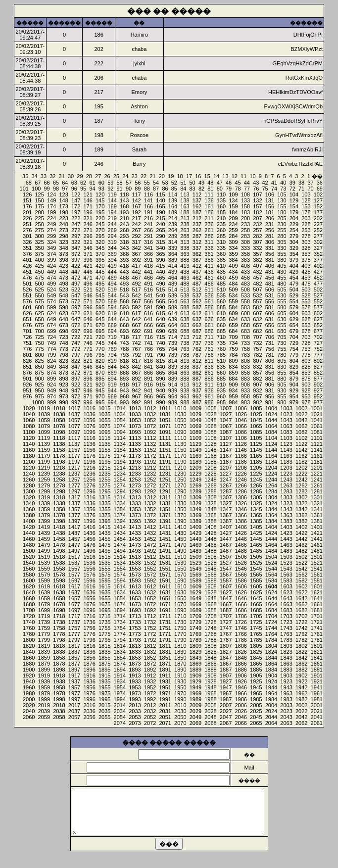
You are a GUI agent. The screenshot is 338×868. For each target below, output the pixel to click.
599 (51, 307)
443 (124, 272)
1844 (271, 658)
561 (209, 301)
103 (306, 194)
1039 (44, 414)
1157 (74, 450)
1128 (210, 444)
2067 (226, 723)
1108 (210, 438)
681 (270, 331)
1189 (195, 462)
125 (40, 194)
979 (294, 402)
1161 (317, 456)
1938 (59, 681)
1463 (286, 545)
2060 (29, 717)
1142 (301, 450)
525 (40, 289)
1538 (59, 563)
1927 (226, 681)
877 (318, 379)
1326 (241, 503)
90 (129, 189)
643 (124, 319)
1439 (44, 533)
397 (76, 260)
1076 (89, 426)
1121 (317, 444)
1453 (135, 539)
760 (221, 349)
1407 (226, 527)
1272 (150, 485)
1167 (226, 456)
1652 (150, 598)
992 (136, 402)
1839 (44, 652)
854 (294, 373)
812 (197, 361)
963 (185, 396)
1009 (195, 408)
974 (51, 396)
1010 (180, 408)
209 (233, 218)
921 (88, 385)
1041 (317, 420)
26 (107, 176)
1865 (256, 664)
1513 (135, 557)
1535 (104, 563)
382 (257, 260)
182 (257, 212)
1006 (241, 408)
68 (29, 183)
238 (185, 224)
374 (51, 254)
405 (282, 266)
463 (185, 278)
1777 (74, 634)
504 (294, 289)
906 (270, 385)
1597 (74, 580)
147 (76, 200)
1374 (120, 515)
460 (221, 278)
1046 (241, 420)
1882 (301, 670)
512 (197, 289)
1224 (271, 474)
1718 (59, 616)
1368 (210, 515)
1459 (44, 539)
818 (124, 361)
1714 (120, 616)
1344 (271, 509)
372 (76, 254)
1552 (150, 569)
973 (63, 396)
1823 (286, 652)
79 (229, 189)
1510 (180, 557)
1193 (135, 462)
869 (112, 373)
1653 (135, 598)
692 (136, 331)
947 (76, 390)
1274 (120, 485)
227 (318, 224)
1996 (89, 699)
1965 (256, 693)
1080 (29, 426)
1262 (301, 485)
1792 (150, 640)
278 (306, 236)
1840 (29, 652)
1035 (104, 414)
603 (306, 313)
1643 (286, 598)
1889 (195, 670)
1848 (210, 658)
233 (245, 224)
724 (51, 337)
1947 (226, 687)
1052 (150, 420)
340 (160, 248)
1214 (120, 468)
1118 (59, 438)
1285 (256, 491)
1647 (226, 598)
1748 (210, 628)
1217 (74, 468)
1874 (120, 664)
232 (257, 224)
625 (40, 313)
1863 (286, 664)
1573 (135, 575)
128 (306, 200)
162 (197, 206)
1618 (59, 586)
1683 (286, 610)
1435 (104, 533)
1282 (301, 491)
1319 (44, 497)
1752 (150, 628)
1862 (301, 664)
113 (185, 194)
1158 (59, 450)
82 (201, 189)
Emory (139, 92)
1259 (44, 480)
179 (294, 212)
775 (40, 349)
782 (257, 355)
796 (88, 355)
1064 (271, 426)
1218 (59, 468)
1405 (256, 527)
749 (51, 343)
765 (160, 349)
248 (63, 224)
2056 (89, 717)
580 (282, 307)
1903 (286, 675)
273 (63, 230)
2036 (89, 711)
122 (76, 194)
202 (318, 218)
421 (88, 266)
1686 (241, 610)
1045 (256, 420)
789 (173, 355)
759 (233, 349)
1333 (135, 503)
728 (306, 343)
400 (40, 260)
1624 (271, 592)
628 (306, 319)
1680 (29, 604)
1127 (226, 444)
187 (197, 212)
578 (306, 307)
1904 (271, 675)
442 (136, 272)
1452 (150, 539)
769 (112, 349)
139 (173, 200)
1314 (120, 497)
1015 (104, 408)
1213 (135, 468)
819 (112, 361)
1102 (301, 438)
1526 (241, 563)
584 (233, 307)
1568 (210, 575)
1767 (226, 634)
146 (88, 200)
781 (270, 355)
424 (51, 266)
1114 (120, 438)
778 (306, 355)
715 (160, 337)
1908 (210, 675)
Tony (139, 121)
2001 (317, 705)
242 (136, 224)
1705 (256, 616)
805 (282, 361)
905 (282, 385)
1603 (286, 586)
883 (245, 379)
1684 (271, 610)
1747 (226, 628)
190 (160, 212)
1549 (195, 569)
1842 (301, 658)
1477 (74, 545)
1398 (59, 521)
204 (294, 218)
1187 (226, 462)
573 (63, 301)
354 (294, 254)
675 (40, 325)
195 (100, 212)
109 (233, 194)
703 (306, 337)
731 (270, 343)
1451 (165, 539)
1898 (59, 670)
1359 (44, 509)
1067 (226, 426)
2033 (135, 711)
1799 (44, 640)
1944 (271, 687)
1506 (241, 557)
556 (270, 301)
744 (112, 343)
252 (318, 230)
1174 (120, 456)
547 (76, 295)
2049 (195, 717)
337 (197, 248)
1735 (104, 622)
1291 (165, 491)
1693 (135, 610)
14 (216, 176)
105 (282, 194)
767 (136, 349)
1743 (286, 628)
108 (245, 194)
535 (221, 295)
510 (221, 289)
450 (40, 272)
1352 (150, 509)
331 (270, 248)
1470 (180, 545)
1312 (150, 497)
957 (257, 396)
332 (257, 248)
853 (306, 373)
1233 (135, 474)
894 (112, 379)
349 (51, 248)
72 (292, 189)
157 (257, 206)
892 (136, 379)
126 (27, 194)
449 (51, 272)
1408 (210, 527)
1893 (135, 670)
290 (160, 236)
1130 (180, 444)
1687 (226, 610)
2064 (271, 723)
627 (318, 319)
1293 (135, 491)
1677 (74, 604)
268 (124, 230)
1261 (317, 485)
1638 (59, 592)
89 (138, 189)
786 (209, 355)
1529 (195, 563)
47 (220, 183)
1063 (286, 426)
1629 (195, 592)
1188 (210, 462)
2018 (59, 705)
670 (100, 325)
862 (197, 373)
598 (63, 307)
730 (282, 343)
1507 (226, 557)
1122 (301, 444)
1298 (59, 491)
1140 (29, 444)
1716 (89, 616)
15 (207, 176)
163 (185, 206)
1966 (241, 693)
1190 (180, 462)
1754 (120, 628)
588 (185, 307)
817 (136, 361)
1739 (44, 622)
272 (76, 230)
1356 (89, 509)
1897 (74, 670)
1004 (271, 408)
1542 (301, 569)
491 (148, 284)
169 (112, 206)
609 (233, 313)
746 (88, 343)
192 (136, 212)
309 (233, 242)
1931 (165, 681)
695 (100, 331)
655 (282, 325)
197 (76, 212)
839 (173, 367)
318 (124, 242)
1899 (44, 670)
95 (83, 189)
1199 (44, 462)
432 (257, 272)
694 (112, 331)
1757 (74, 628)
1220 (29, 468)
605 (282, 313)
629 (294, 319)
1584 (271, 580)
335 (221, 248)
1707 (226, 616)
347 (76, 248)
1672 (150, 604)
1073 (135, 426)
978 (306, 402)
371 (88, 254)
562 (197, 301)
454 (294, 278)
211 (209, 218)
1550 (180, 569)
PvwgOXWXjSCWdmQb (293, 106)
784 (233, 355)
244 (112, 224)
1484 (271, 551)
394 (112, 260)
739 (173, 343)
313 (185, 242)
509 (233, 289)
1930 (180, 681)
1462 (301, 545)
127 (318, 200)
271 (88, 230)
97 (65, 189)
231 (270, 224)
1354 (120, 509)
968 (124, 396)
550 (40, 295)
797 (76, 355)
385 (221, 260)
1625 (256, 592)
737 (197, 343)
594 (112, 307)
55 (147, 183)
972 (76, 396)
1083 (286, 432)
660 (221, 325)
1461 (317, 545)
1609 (195, 586)
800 (40, 355)
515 (160, 289)
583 (245, 307)
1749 (195, 628)
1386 (241, 521)
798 (63, 355)
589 (173, 307)
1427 (226, 533)
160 (221, 206)
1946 (241, 687)
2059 (44, 717)
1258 (59, 480)
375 (40, 254)
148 (63, 200)
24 (125, 176)
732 (257, 343)
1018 (59, 408)
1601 (317, 586)
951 (27, 390)
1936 (89, 681)
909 (233, 385)
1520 (29, 557)
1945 (256, 687)
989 (173, 402)
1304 (271, 497)
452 (318, 278)
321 (88, 242)
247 (76, 224)
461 (209, 278)
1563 (286, 575)
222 (76, 218)
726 (27, 337)
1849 (195, 658)
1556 (89, 569)
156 (270, 206)
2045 (256, 717)
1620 (29, 586)
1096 (89, 432)
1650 (180, 598)
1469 (195, 545)
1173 (135, 456)
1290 (180, 491)
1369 (195, 515)
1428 (210, 533)
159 (233, 206)
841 (148, 367)
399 (51, 260)
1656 (89, 598)
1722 (301, 622)
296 (88, 236)
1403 (286, 527)
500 (40, 284)
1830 (180, 652)
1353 (135, 509)
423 (63, 266)
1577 (74, 575)
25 (116, 176)
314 (173, 242)
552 (318, 301)
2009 (195, 705)
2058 (59, 717)
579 (294, 307)
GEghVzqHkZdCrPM (298, 63)
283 (245, 236)
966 (148, 396)
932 (257, 390)
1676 (89, 604)
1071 (165, 426)
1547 (226, 569)
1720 (29, 616)
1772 (150, 634)
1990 (180, 699)
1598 (59, 580)
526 (27, 289)
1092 (150, 432)
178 (306, 212)
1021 (317, 414)
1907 (226, 675)
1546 (241, 569)
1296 (89, 491)
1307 (226, 497)
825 (40, 361)
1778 (59, 634)
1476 (89, 545)
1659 (44, 598)
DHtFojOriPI (308, 35)
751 (27, 343)
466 (148, 278)
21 (152, 176)
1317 (74, 497)
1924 (271, 681)
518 (124, 289)
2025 (256, 711)
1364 (271, 515)
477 (318, 284)
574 (51, 301)
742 (136, 343)
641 (148, 319)
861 (209, 373)
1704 (271, 616)
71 (301, 189)
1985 (256, 699)
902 (318, 385)
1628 (210, 592)
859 (233, 373)
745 (100, 343)
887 (197, 379)
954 (294, 396)
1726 (241, 622)
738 (185, 343)
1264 (271, 485)
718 (124, 337)
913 (185, 385)
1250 (180, 480)
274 (51, 230)
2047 (226, 717)
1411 (165, 527)
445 (100, 272)
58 (120, 183)
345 (100, 248)
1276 (89, 485)
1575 (104, 575)
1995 (104, 699)
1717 (74, 616)
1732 (150, 622)
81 (210, 189)
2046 (241, 717)
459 (233, 278)
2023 (286, 711)
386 (209, 260)
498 (63, 284)
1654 (120, 598)
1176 (89, 456)
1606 (241, 586)
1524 (271, 563)
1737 (74, 622)
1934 (120, 681)
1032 (150, 414)
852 (318, 373)
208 (245, 218)
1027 (226, 414)
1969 (195, 693)
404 (294, 266)
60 (101, 183)
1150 (180, 450)
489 (173, 284)
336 (209, 248)
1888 (210, 670)
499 (51, 284)
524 (51, 289)
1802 (301, 646)
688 (185, 331)
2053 (135, 717)
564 (173, 301)
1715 (104, 616)
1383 (286, 521)
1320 (29, 497)
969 (112, 396)
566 (148, 301)
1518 (59, 557)
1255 (104, 480)
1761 (317, 634)
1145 (256, 450)
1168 (210, 456)
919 (112, 385)
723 (63, 337)
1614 (120, 586)
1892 (150, 670)
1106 (241, 438)
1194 (120, 462)
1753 (135, 628)
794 (112, 355)
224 (51, 218)
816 (148, 361)
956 (270, 396)
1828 (210, 652)
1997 (74, 699)
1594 (120, 580)
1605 (256, 586)
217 (136, 218)
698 (63, 331)
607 (257, 313)
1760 (29, 628)
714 (173, 337)
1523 (286, 563)
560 (221, 301)
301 (27, 236)
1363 (286, 515)
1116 (89, 438)
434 (233, 272)
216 (148, 218)
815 (160, 361)
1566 (241, 575)
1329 (195, 503)
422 (76, 266)
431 (270, 272)
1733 (135, 622)
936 (209, 390)
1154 (120, 450)
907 (257, 385)
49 (201, 183)
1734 (120, 622)
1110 (180, 438)
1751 (165, 628)
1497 (74, 551)
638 (185, 319)
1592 (150, 580)
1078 (59, 426)
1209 (195, 468)
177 (318, 212)
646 (88, 319)
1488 (210, 551)
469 (112, 278)
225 (40, 218)
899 (51, 379)
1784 (271, 640)
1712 (150, 616)
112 (197, 194)
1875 (104, 664)
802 (318, 361)
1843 (286, 658)
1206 (241, 468)
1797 (74, 640)
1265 (256, 485)
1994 (120, 699)
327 (318, 248)
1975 (104, 693)
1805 (256, 646)
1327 (226, 503)
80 (220, 189)
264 (173, 230)
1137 (74, 444)
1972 (150, 693)
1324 (271, 503)
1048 (210, 420)
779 (294, 355)
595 (100, 307)
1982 (301, 699)
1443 (286, 539)
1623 (286, 592)
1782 (301, 640)
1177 (74, 456)
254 (294, 230)
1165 (256, 456)
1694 (120, 610)
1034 (120, 414)
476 (27, 278)
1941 (317, 687)
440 (160, 272)
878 (306, 379)
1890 (180, 670)
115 (160, 194)
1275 (104, 485)
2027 (226, 711)
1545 (256, 569)
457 (257, 278)
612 (197, 313)
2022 (301, 711)
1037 (74, 414)
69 (320, 189)
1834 (120, 652)
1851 (165, 658)
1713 (135, 616)
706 (270, 337)
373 (63, 254)
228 (306, 224)
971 (88, 396)
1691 (165, 610)
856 (270, 373)
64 (65, 183)
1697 (74, 610)
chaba (139, 49)
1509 (195, 557)
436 (209, 272)
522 (76, 289)
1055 (104, 420)
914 (173, 385)
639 (173, 319)
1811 (165, 646)
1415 (104, 527)
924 (51, 385)
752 (318, 349)
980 (282, 402)
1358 (59, 509)
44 (247, 183)
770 (100, 349)
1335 (104, 503)
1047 (226, 420)
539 (173, 295)
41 (274, 183)
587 (197, 307)
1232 (150, 474)
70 (310, 189)
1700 (29, 610)
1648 (210, 598)
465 (160, 278)
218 (124, 218)
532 (257, 295)
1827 (226, 652)
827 (318, 367)
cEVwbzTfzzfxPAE (300, 164)
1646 (241, 598)
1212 (150, 468)
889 (173, 379)
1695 (104, 610)
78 (238, 189)
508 (245, 289)
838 (185, 367)
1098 (59, 432)
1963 (286, 693)
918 (124, 385)
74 (274, 189)
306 (270, 242)
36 (320, 183)
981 (270, 402)
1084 (271, 432)
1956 (89, 687)
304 (294, 242)
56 (138, 183)
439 (173, 272)
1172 (150, 456)
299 (51, 236)
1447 (226, 539)
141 (148, 200)
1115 (104, 438)
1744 (271, 628)
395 (100, 260)
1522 (301, 563)
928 (306, 390)
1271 (165, 485)
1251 (165, 480)
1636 (89, 592)
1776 (89, 634)
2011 (165, 705)
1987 (226, 699)
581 (270, 307)
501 (27, 284)
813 (185, 361)
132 (257, 200)
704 (294, 337)
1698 (59, 610)
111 (209, 194)
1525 (256, 563)
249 (51, 224)
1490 (180, 551)
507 (257, 289)
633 (245, 319)
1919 (44, 675)
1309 (195, 497)
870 (100, 373)
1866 (241, 664)
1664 (271, 604)
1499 (44, 551)
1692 (150, 610)
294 (112, 236)
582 (257, 307)
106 (270, 194)
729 (294, 343)
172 (76, 206)
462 (197, 278)
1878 (59, 664)
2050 (180, 717)
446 (88, 272)
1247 (226, 480)
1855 (104, 658)
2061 (317, 723)
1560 (29, 569)
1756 (89, 628)
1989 (195, 699)
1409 (195, 527)
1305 (256, 497)
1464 (271, 545)
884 (233, 379)
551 (27, 295)
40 (283, 183)
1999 (44, 699)
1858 (59, 658)
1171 (165, 456)
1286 (241, 491)
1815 (104, 646)
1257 (74, 480)
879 (294, 379)
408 (245, 266)
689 (173, 331)
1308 (210, 497)
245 (100, 224)
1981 (317, 699)
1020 (29, 408)
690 (160, 331)
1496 (89, 551)
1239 (44, 474)
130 (282, 200)
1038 (59, 414)
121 (88, 194)
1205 (256, 468)
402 (318, 266)
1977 (74, 693)
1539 (44, 563)
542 (136, 295)
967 (136, 396)
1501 (317, 557)
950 (40, 390)
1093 (135, 432)
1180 (29, 456)
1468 (210, 545)
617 (136, 313)
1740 (29, 622)
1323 (286, 503)
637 (197, 319)
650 (40, 319)
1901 (317, 675)
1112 (150, 438)
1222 (301, 474)
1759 (44, 628)
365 (160, 254)
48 (210, 183)
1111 (165, 438)
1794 (120, 640)
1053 (135, 420)
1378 (59, 515)
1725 (256, 622)
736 (209, 343)
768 (124, 349)
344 (112, 248)
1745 (256, 628)
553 (306, 301)
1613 (135, 586)
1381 (317, 521)
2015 (104, 705)
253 (306, 230)
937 (197, 390)
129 (294, 200)
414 (173, 266)
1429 (195, 533)
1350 (180, 509)
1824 (271, 652)
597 (76, 307)
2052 (150, 717)
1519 (44, 557)
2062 (301, 723)
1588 (210, 580)
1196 (89, 462)
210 (221, 218)
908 (245, 385)
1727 (226, 622)
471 (88, 278)
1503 (286, 557)
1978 (59, 693)
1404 (271, 527)
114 (173, 194)
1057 (74, 420)
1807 (226, 646)
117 (136, 194)
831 (270, 367)
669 (112, 325)
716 (148, 337)
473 (63, 278)
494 (112, 284)
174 (51, 206)
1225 (256, 474)
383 (245, 260)
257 (257, 230)
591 (148, 307)
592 (136, 307)
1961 (317, 693)
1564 (271, 575)
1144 (271, 450)
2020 (29, 705)
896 (88, 379)
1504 (271, 557)
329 (294, 248)
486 (209, 284)
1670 (180, 604)
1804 (271, 646)
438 (185, 272)
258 (245, 230)
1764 (271, 634)
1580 (29, 575)
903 (306, 385)
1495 (104, 551)
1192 (150, 462)
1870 (180, 664)
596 (88, 307)
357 (257, 254)
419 (112, 266)
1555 (104, 569)
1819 (44, 646)
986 (209, 402)
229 (294, 224)
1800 (29, 640)
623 (63, 313)
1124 (271, 444)
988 (185, 402)
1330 (180, 503)
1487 (226, 551)
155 (282, 206)
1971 (165, 693)
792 (136, 355)
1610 (180, 586)
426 (27, 266)
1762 (301, 634)
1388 (210, 521)
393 (124, 260)
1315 (104, 497)
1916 (89, 675)
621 (88, 313)
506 (270, 289)
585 (221, 307)
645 (100, 319)
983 (245, 402)
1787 (226, 640)
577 (318, 307)
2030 (180, 711)
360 (221, 254)
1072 (150, 426)
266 (148, 230)
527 (318, 295)
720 (100, 337)
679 (294, 331)
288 (185, 236)
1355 (104, 509)
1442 (301, 539)
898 (63, 379)
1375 (104, 515)
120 (100, 194)
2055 (104, 717)
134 (233, 200)
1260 (29, 480)
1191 (165, 462)
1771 (165, 634)
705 (282, 337)
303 (306, 242)
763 (185, 349)
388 (185, 260)
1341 (317, 509)
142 (136, 200)
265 (160, 230)
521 (88, 289)
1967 (226, 693)
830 (282, 367)
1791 (165, 640)
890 (160, 379)
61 (92, 183)
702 (318, 337)
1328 (210, 503)
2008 (210, 705)
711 (209, 337)
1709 (195, 616)
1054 (120, 420)
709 (233, 337)
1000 (38, 402)
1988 (210, 699)
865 (160, 373)
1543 (286, 569)
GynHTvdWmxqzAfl (299, 135)
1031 (165, 414)
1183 (286, 462)
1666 (241, 604)
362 (197, 254)
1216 (89, 468)
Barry (139, 164)
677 (318, 331)
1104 (271, 438)
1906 (241, 675)
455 (282, 278)
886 (209, 379)
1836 (89, 652)
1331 (165, 503)
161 (209, 206)
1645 (256, 598)
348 (63, 248)
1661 (317, 604)
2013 (135, 705)
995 (100, 402)
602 (318, 313)
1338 (59, 503)
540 (160, 295)
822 (76, 361)
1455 (104, 539)
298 (63, 236)
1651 (165, 598)
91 (120, 189)
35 (25, 176)
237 (197, 224)
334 (233, 248)
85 (174, 189)
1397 (74, 521)
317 (136, 242)
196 (88, 212)
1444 (271, 539)
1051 (165, 420)
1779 (44, 634)
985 (221, 402)
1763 (286, 634)
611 (209, 313)
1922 (301, 681)
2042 (301, 717)
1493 (135, 551)
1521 (317, 563)
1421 (317, 533)
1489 (195, 551)
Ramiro (139, 35)
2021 (317, 711)
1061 (317, 426)
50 (193, 183)
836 (209, 367)
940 (160, 390)
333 (245, 248)
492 (136, 284)
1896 (89, 670)
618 (124, 313)
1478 (59, 545)
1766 (241, 634)
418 (124, 266)
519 (112, 289)
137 (197, 200)
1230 (180, 474)
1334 (120, 503)
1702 (301, 616)
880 (282, 379)
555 (282, 301)
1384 (271, 521)
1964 (271, 693)
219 (112, 218)
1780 (29, 634)
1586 (241, 580)
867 (136, 373)
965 (160, 396)
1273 (135, 485)
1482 (301, 551)
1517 (74, 557)
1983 (286, 699)
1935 (104, 681)
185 (221, 212)
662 (197, 325)
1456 (89, 539)
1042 (301, 420)
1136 (89, 444)
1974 (120, 693)
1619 (44, 586)
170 (100, 206)
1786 (241, 640)
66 (47, 183)
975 (40, 396)
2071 (165, 723)
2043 (286, 717)
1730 (180, 622)
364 (173, 254)
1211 (165, 468)
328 (306, 248)
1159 (44, 450)
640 (160, 319)
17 (189, 176)
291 (148, 236)
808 (245, 361)
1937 (74, 681)
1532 (150, 563)
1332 (150, 503)
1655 (104, 598)
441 (148, 272)
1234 (120, 474)
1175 (104, 456)
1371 (165, 515)
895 (100, 379)
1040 (29, 414)
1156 (89, 450)
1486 (241, 551)
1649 (195, 598)
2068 (210, 723)
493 (124, 284)
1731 (165, 622)
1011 (165, 408)
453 (306, 278)
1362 (301, 515)
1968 (210, 693)
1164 (271, 456)
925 (40, 385)
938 (185, 390)
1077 (74, 426)
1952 (150, 687)
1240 (29, 474)
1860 (29, 658)
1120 (29, 438)
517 (136, 289)
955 (282, 396)
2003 (286, 705)
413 (185, 266)
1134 (120, 444)
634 (233, 319)
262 (197, 230)
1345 (256, 509)
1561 (317, 575)
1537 (74, 563)
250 (40, 224)
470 (100, 278)
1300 (29, 491)
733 (245, 343)
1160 (29, 450)
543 (124, 295)
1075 (104, 426)
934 (233, 390)
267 (136, 230)
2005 (256, 705)
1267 (226, 485)
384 (233, 260)
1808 (210, 646)
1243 (286, 480)
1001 (317, 408)
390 (160, 260)
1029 (195, 414)
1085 (256, 432)
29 (80, 176)
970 (100, 396)
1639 (44, 592)
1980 (29, 693)
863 (185, 373)
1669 (195, 604)
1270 (180, 485)
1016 (89, 408)
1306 (241, 497)
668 (124, 325)
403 (306, 266)
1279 (44, 485)
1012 (150, 408)
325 (40, 242)
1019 (44, 408)
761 (209, 349)
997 (76, 402)
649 (51, 319)
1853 (135, 658)
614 (173, 313)
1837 (74, 652)
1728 (210, 622)
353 (306, 254)
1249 (195, 480)
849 (51, 367)
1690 (180, 610)
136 (209, 200)
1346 (241, 509)
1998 (59, 699)
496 (88, 284)
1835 (104, 652)
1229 (195, 474)
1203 (286, 468)
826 (27, 361)
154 (294, 206)
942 (136, 390)
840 (160, 367)
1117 (74, 438)
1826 (241, 652)
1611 (165, 586)
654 (294, 325)
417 (136, 266)
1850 (180, 658)
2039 (44, 711)
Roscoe (139, 135)
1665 (256, 604)
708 (245, 337)
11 (243, 176)
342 (136, 248)
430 (282, 272)
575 (40, 301)
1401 (317, 527)
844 (112, 367)
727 (318, 343)
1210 (180, 468)
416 (148, 266)
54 (156, 183)
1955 (104, 687)
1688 (210, 610)
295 (100, 236)
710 (221, 337)
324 (51, 242)
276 (27, 230)
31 (62, 176)
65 (56, 183)
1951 (165, 687)
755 (282, 349)
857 (257, 373)
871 (88, 373)
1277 (74, 485)
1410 (180, 527)
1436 (89, 533)
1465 (256, 545)
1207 (226, 468)
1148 (210, 450)
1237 (74, 474)
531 (270, 295)
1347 (226, 509)
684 (233, 331)
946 (88, 390)
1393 (135, 521)
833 (245, 367)
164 (173, 206)
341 (148, 248)
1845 (256, 658)
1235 (104, 474)
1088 (210, 432)
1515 (104, 557)
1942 (301, 687)
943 (124, 390)
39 (292, 183)
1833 (135, 652)
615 (160, 313)
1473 (135, 545)
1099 (44, 432)
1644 (271, 598)
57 (129, 183)
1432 (150, 533)
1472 (150, 545)
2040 (29, 711)
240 (160, 224)
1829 (195, 652)
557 (257, 301)
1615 (104, 586)
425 (40, 266)
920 (100, 385)
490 (160, 284)
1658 (59, 598)
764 (173, 349)
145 (100, 200)
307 (257, 242)
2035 (104, 711)
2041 (317, 717)
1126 (241, 444)
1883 (286, 670)
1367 (226, 515)
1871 (165, 664)
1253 (135, 480)
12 (235, 176)
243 (124, 224)
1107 (226, 438)
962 (197, 396)
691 (148, 331)
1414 (120, 527)
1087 (226, 432)
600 (40, 307)
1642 (301, 598)
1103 (286, 438)
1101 (317, 438)
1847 (226, 658)
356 (270, 254)
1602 (301, 586)
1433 (135, 533)
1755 (104, 628)
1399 (44, 521)
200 (40, 212)
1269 (195, 485)
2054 (120, 717)
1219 (44, 468)
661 (209, 325)
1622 (301, 592)
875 (40, 373)
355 (282, 254)
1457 (74, 539)
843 (124, 367)
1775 (104, 634)
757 (257, 349)
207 (257, 218)
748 (63, 343)
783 (245, 355)
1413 (135, 527)
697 (76, 331)
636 (209, 319)
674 (51, 325)
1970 (180, 693)
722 (76, 337)
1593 (135, 580)
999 (51, 402)
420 (100, 266)
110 (221, 194)
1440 (29, 533)
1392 (150, 521)
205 (282, 218)
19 (171, 176)
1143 (286, 450)
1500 (29, 551)
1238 (59, 474)
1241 (317, 480)
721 (88, 337)
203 (306, 218)
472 (76, 278)
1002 (301, 408)
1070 (180, 426)
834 (233, 367)
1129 (195, 444)
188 (185, 212)
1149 (195, 450)
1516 (89, 557)
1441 (317, 539)
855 (282, 373)
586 (209, 307)
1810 (180, 646)
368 (124, 254)
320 (100, 242)
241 (148, 224)
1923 (286, 681)
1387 (226, 521)
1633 (135, 592)
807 (257, 361)
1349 (195, 509)
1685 (256, 610)
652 (318, 325)
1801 (317, 646)
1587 (226, 580)
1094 (120, 432)
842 (136, 367)
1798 (59, 640)
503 (306, 289)
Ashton (139, 106)
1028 (210, 414)
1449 (195, 539)
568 (124, 301)
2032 (150, 711)
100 (36, 189)
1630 (180, 592)
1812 (150, 646)
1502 (301, 557)
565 (160, 301)
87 (156, 189)
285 (221, 236)
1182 (301, 462)
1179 (44, 456)
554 (294, 301)
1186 (241, 462)
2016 (89, 705)
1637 (74, 592)
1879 (44, 664)
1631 (165, 592)
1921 (317, 681)
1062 (301, 426)
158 (245, 206)
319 (112, 242)
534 (233, 295)
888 (185, 379)
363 (185, 254)
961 (209, 396)
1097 (74, 432)
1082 (301, 432)
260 (221, 230)
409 (233, 266)
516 (148, 289)
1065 (256, 426)
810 (221, 361)
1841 (317, 658)
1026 (241, 414)
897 (76, 379)
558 (245, 301)
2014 (120, 705)
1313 (135, 497)
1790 (180, 640)
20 (162, 176)
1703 (286, 616)
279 (294, 236)
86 (165, 189)
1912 (150, 675)
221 (88, 218)
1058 (59, 420)
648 (63, 319)
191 (148, 212)
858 (245, 373)
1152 (150, 450)
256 (270, 230)
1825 (256, 652)
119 (112, 194)
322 (76, 242)
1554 (120, 569)
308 (245, 242)
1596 (89, 580)
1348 (210, 509)
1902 (301, 675)
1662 (301, 604)
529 (294, 295)
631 (270, 319)
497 (76, 284)
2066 (241, 723)
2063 (286, 723)
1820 (29, 646)
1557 (74, 569)
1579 (44, 575)
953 (306, 396)
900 (40, 379)
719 (112, 337)
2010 (180, 705)
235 (221, 224)
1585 (256, 580)
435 (221, 272)
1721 (317, 622)
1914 (120, 675)
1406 (241, 527)
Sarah (139, 149)
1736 (89, 622)
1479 (44, 545)
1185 (256, 462)
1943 (286, 687)
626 (27, 313)
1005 (256, 408)
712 (197, 337)
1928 (210, 681)
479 (294, 284)
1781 (317, 640)
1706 (241, 616)
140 (160, 200)
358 (245, 254)
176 (27, 206)
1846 (241, 658)
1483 (286, 551)
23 (135, 176)
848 (63, 367)
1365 (256, 515)
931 (270, 390)
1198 (59, 462)
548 (63, 295)
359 (233, 254)
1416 (89, 527)
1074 (120, 426)
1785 (256, 640)
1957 (74, 687)
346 (88, 248)
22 (144, 176)
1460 (29, 539)
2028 (210, 711)
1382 (301, 521)
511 (209, 289)
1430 (180, 533)
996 (88, 402)
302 (318, 242)
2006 (241, 705)
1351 (165, 509)
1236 (89, 474)
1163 (286, 456)
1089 (195, 432)
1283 (286, 491)
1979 (44, 693)
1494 (120, 551)
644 (112, 319)
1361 (317, 515)
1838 (59, 652)
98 (56, 189)
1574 (120, 575)
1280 (29, 485)
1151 (165, 450)
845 (100, 367)
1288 (210, 491)
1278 (59, 485)
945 (100, 390)
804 (294, 361)
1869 (195, 664)
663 (185, 325)
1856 (89, 658)
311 (209, 242)
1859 (44, 658)
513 (185, 289)
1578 (59, 575)
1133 (135, 444)
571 (88, 301)
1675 (104, 604)
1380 (29, 515)
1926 (241, 681)
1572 (150, 575)
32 (52, 176)
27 (98, 176)
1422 (301, 533)
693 (124, 331)
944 (112, 390)
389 (173, 260)
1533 (135, 563)
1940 (29, 681)
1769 (195, 634)
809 (233, 361)
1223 (286, 474)
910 (221, 385)
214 (173, 218)
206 (270, 218)
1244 (271, 480)
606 (270, 313)
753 (306, 349)
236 (209, 224)
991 (148, 402)
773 (63, 349)
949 (51, 390)
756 (270, 349)
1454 (120, 539)
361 (209, 254)
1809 (195, 646)
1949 (195, 687)
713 (185, 337)
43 (256, 183)
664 (173, 325)
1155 (104, 450)
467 (136, 278)
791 (148, 355)
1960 (29, 687)
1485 (256, 551)
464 (173, 278)
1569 (195, 575)
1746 (241, 628)
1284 (271, 491)
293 (124, 236)
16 (198, 176)
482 (257, 284)
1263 (286, 485)
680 (282, 331)
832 (257, 367)
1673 (135, 604)
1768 (210, 634)
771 (88, 349)
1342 (301, 509)
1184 (271, 462)
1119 (44, 438)
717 (136, 337)
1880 (29, 664)
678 (306, 331)
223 (63, 218)
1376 (89, 515)
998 (63, 402)
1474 (120, 545)
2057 (74, 717)
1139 (44, 444)
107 (257, 194)
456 (270, 278)
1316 (89, 497)
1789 (195, 640)
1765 (256, 634)
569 (112, 301)
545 (100, 295)
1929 (195, 681)
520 (100, 289)
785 (221, 355)
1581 (317, 580)
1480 (29, 545)
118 (124, 194)
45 (238, 183)
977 (318, 402)
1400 (29, 521)
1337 (74, 503)
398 (63, 260)
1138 (59, 444)
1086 (241, 432)
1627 (226, 592)
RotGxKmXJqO (304, 78)
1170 (180, 456)
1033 (135, 414)
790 (160, 355)
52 (174, 183)
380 (282, 260)
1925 (256, 681)
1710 (180, 616)
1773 (135, 634)
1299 (44, 491)
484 (233, 284)
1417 (74, 527)
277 (318, 236)
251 (27, 224)
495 (100, 284)
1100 (29, 432)
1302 (301, 497)
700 (40, 331)
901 (27, 379)
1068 (210, 426)
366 (148, 254)
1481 (317, 551)
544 (112, 295)
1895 (104, 670)
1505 (256, 557)
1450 (180, 539)
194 (112, 212)
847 (76, 367)
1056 (89, 420)
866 (148, 373)
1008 (210, 408)
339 (173, 248)
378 (306, 260)
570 (100, 301)
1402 (301, 527)
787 (197, 355)
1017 (74, 408)
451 (27, 272)
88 (147, 189)
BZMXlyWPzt (307, 49)
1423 (286, 533)
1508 (210, 557)
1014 (120, 408)
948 (63, 390)
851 (27, 367)
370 (100, 254)
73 (283, 189)
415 (160, 266)
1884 (271, 670)
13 (225, 176)
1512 (150, 557)
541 (148, 295)
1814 (120, 646)
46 (229, 183)
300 (40, 236)
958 (245, 396)
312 (197, 242)
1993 (135, 699)
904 (294, 385)
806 (270, 361)
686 (209, 331)
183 (245, 212)
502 (318, 289)
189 (173, 212)
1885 (256, 670)
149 (51, 200)
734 (233, 343)
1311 (165, 497)
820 (100, 361)
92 (110, 189)
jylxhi (139, 63)
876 (27, 373)
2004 (271, 705)
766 (148, 349)
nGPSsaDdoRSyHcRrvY (293, 121)
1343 (286, 509)
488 (185, 284)
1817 (74, 646)
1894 (120, 670)
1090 (180, 432)
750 (40, 343)
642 (136, 319)
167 (136, 206)
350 (40, 248)
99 (47, 189)
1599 (44, 580)
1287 (226, 491)
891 (148, 379)
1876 (89, 664)
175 (40, 206)
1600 (29, 580)
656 (270, 325)
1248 (210, 480)
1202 (301, 468)
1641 (317, 598)
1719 (44, 616)
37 (310, 183)
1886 (241, 670)
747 (76, 343)
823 (63, 361)
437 (197, 272)
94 (92, 189)
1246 (241, 480)
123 (63, 194)
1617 (74, 586)
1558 (59, 569)
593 (124, 307)
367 (136, 254)
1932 (150, 681)
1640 (29, 592)
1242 (301, 480)
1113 (135, 438)
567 (136, 301)
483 (245, 284)
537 (197, 295)
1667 (226, 604)
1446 (241, 539)
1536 (89, 563)
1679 (44, 604)
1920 (29, 675)
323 (63, 242)
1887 (226, 670)
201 (27, 212)
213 (185, 218)
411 (209, 266)
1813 (135, 646)
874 (51, 373)
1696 (89, 610)
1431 (165, 533)
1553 (135, 569)
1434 (120, 533)
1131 (165, 444)
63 (74, 183)
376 (27, 254)
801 (27, 355)
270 (100, 230)
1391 (165, 521)
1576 (89, 575)
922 (76, 385)
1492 (150, 551)
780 (282, 355)
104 (294, 194)
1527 (226, 563)
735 (221, 343)
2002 (301, 705)
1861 (317, 664)
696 (88, 331)
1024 (271, 414)
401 (27, 260)
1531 (165, 563)
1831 (165, 652)
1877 (74, 664)
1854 (120, 658)
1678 (59, 604)
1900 (29, 670)
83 (193, 189)
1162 (301, 456)
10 (252, 176)
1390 (180, 521)
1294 (120, 491)
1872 (150, 664)
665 (160, 325)
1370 (180, 515)
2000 (29, 699)
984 (233, 402)
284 (233, 236)
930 (282, 390)
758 (245, 349)
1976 (89, 693)
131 (270, 200)
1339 (44, 503)
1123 (286, 444)
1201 (317, 468)
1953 (135, 687)
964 (173, 396)
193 (124, 212)
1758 (59, 628)
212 (197, 218)
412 (197, 266)
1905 (256, 675)
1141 (317, 450)
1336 (89, 503)
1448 (210, 539)
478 (306, 284)
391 (148, 260)
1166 (241, 456)
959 (233, 396)
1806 (241, 646)
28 (89, 176)
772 (76, 349)
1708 (210, 616)
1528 (210, 563)
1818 (59, 646)
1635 (104, 592)
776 (27, 349)
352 (318, 254)
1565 (256, 575)
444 (112, 272)
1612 (150, 586)
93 (101, 189)
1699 (44, 610)
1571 (165, 575)
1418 (59, 527)
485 (221, 284)
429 (294, 272)
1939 (44, 681)
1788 (210, 640)
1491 (165, 551)
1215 (104, 468)
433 (245, 272)
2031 (165, 711)
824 (51, 361)
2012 (150, 705)
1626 (241, 592)
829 (294, 367)
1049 (195, 420)
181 (270, 212)
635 (221, 319)
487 (197, 284)
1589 (195, 580)
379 (294, 260)
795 (100, 355)
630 (282, 319)
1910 (180, 675)
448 (63, 272)
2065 (256, 723)
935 (221, 390)
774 (51, 349)
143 (124, 200)
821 (88, 361)
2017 (74, 705)
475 (40, 278)
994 (112, 402)
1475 (104, 545)
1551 (165, 569)
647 (76, 319)
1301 (317, 497)
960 (221, 396)
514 (173, 289)
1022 (301, 414)
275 (40, 230)
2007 (226, 705)
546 (88, 295)
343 (124, 248)
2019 (44, 705)
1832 (150, 652)
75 (265, 189)
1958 (59, 687)
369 (112, 254)
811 (209, 361)
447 (76, 272)
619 (112, 313)
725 (40, 337)
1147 (226, 450)
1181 (317, 462)
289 (173, 236)
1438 (59, 533)
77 (247, 189)
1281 (317, 491)
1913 (135, 675)
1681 (317, 610)
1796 (89, 640)
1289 (195, 491)
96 (74, 189)
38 (301, 183)
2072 (150, 723)
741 (148, 343)
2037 (74, 711)
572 (76, 301)
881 (270, 379)
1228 (210, 474)
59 (110, 183)
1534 (120, 563)
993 (124, 402)
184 (233, 212)
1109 (195, 438)
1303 (286, 497)
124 (51, 194)
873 (63, 373)
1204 (271, 468)
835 (221, 367)
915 (160, 385)
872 (76, 373)
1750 (180, 628)
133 (245, 200)
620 (100, 313)
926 (27, 385)
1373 (135, 515)
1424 (271, 533)
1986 (241, 699)
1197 (74, 462)
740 (160, 343)
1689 (195, 610)
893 (124, 379)
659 (233, 325)
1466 (241, 545)
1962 (301, 693)
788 (185, 355)
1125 (256, 444)
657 (257, 325)
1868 (210, 664)
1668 (210, 604)
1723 (286, 622)
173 (63, 206)
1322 (301, 503)
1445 (256, 539)
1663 (286, 604)
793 (124, 355)
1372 (150, 515)
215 (160, 218)
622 (76, 313)
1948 (210, 687)
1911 (165, 675)
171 (88, 206)
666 (148, 325)
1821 (317, 652)
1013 (135, 408)
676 (27, 325)
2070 (180, 723)
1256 (89, 480)
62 (83, 183)
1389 (195, 521)
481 (270, 284)
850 (40, 367)
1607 (226, 586)
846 (88, 367)
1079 (44, 426)
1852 (150, 658)
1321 (317, 503)
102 (318, 194)
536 (209, 295)
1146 (241, 450)
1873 (135, 664)
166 (148, 206)
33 (44, 176)
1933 (135, 681)
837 (197, 367)
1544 (271, 569)
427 (318, 272)
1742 (301, 628)
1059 (44, 420)
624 (51, 313)
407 (257, 266)
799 (51, 355)
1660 (29, 598)
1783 (286, 640)
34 (34, 176)
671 (88, 325)
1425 (256, 533)
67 (38, 183)
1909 (195, 675)
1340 (29, 503)
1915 (104, 675)
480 (282, 284)
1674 (120, 604)
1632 (150, 592)
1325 (256, 503)
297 (76, 236)
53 (165, 183)
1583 (286, 580)
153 (306, 206)
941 (148, 390)
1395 (104, 521)
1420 (29, 527)
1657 (74, 598)
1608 (210, 586)
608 (245, 313)
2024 (271, 711)
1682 (301, 610)
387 (197, 260)
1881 (317, 670)
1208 (210, 468)
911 (209, 385)
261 (209, 230)
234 (233, 224)
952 (318, 396)
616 (148, 313)
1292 (150, 491)
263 (185, 230)
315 (160, 242)
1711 (165, 616)
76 (256, 189)
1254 (120, 480)
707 (257, 337)
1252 (150, 480)
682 (257, 331)
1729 (195, 622)
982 (257, 402)
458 (245, 278)
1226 (241, 474)
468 (124, 278)
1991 (165, 699)
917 (136, 385)
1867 (226, 664)
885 (221, 379)
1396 (89, 521)
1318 (59, 497)
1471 (165, 545)
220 (100, 218)
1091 (165, 432)
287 (197, 236)
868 (124, 373)
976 (27, 396)
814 (173, 361)
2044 (271, 717)
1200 (29, 462)
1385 (256, 521)
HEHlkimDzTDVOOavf (295, 92)
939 (173, 390)
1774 (120, 634)
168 (124, 206)
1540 (29, 563)
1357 (74, 509)
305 (282, 242)
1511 (165, 557)
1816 (89, 646)
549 (51, 295)
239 (173, 224)
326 (27, 242)
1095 (104, 432)
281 (270, 236)
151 (27, 200)
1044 (271, 420)
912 (197, 385)
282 (257, 236)
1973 (135, 693)
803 (306, 361)
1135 (104, 444)
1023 (286, 414)
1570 (180, 575)
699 (51, 331)
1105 (256, 438)
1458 (59, 539)
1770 (180, 634)
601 (27, 307)
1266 (241, 485)
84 (183, 189)
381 (270, 260)
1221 (317, 474)
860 (221, 373)
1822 (301, 652)
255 (282, 230)
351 (27, 248)
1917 (74, 675)
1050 (180, 420)
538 (185, 295)
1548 (210, 569)
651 (27, 319)
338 (185, 248)
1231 (165, 474)
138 (185, 200)
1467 (226, 545)
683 (245, 331)
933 (245, 390)
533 (245, 295)
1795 (104, 640)
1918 (59, 675)
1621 (317, 592)
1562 (301, 575)
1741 (317, 628)
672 (76, 325)
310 (221, 242)
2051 (165, 717)
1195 (104, 462)
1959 (44, 687)
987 (197, 402)
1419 (44, 527)
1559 (44, 569)
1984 (271, 699)
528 (306, 295)
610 (221, 313)
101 (24, 189)
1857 (74, 658)
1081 (317, 432)
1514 (120, 557)
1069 (195, 426)
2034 (120, 711)
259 (233, 230)
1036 (89, 414)
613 (185, 313)
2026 (241, 711)
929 (294, 390)
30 (71, 176)
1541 (317, 569)
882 (257, 379)
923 (63, 385)
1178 (59, 456)
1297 (74, 491)
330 (282, 248)
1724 (271, 622)
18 (180, 176)
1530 (180, 563)
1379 (44, 515)
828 (306, 367)
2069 (195, 723)
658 (245, 325)
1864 (271, 664)
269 (112, 230)
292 (136, 236)
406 (270, 266)
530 (282, 295)
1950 (180, 687)
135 (221, 200)
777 (318, 355)
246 (88, 224)
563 (185, 301)
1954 (120, 687)
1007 (226, 408)
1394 (120, 521)
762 (197, 349)
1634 (120, 592)
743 (124, 343)
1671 (165, 604)
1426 (241, 533)
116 (148, 194)
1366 (241, 515)
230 (282, 224)
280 (282, 236)
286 (209, 236)
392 (136, 260)
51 (183, 183)
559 (233, 301)
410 (221, 266)
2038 (59, 711)
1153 (135, 450)
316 (148, 242)
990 (160, 402)
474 (51, 278)
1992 (150, 699)
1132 (150, 444)
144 (112, 200)
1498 (59, 551)
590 (160, 307)
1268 (210, 485)
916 (148, 385)
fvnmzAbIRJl (307, 149)
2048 (210, 717)
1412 (150, 527)
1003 (286, 408)
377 (318, 260)
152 (318, 206)
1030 (180, 414)
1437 (74, 533)
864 (173, 373)
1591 (165, 580)
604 (294, 313)
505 (282, 289)
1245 (256, 480)
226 (27, 218)
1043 (286, 420)
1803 (286, 646)
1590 (180, 580)
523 (63, 289)
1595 (104, 580)
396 (88, 260)
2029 (195, 711)
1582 (301, 580)
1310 (180, 497)
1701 (317, 616)
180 (282, 212)
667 (136, 325)
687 (197, 331)
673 (63, 325)
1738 (59, 622)
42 (265, 183)
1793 (135, 640)
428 (306, 272)
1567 (226, 575)
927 (318, 390)
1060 (29, 420)
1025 (256, 414)
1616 (89, 586)
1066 (241, 426)
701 (27, 331)
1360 (29, 509)
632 (257, 319)
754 (294, 349)
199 (51, 212)
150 (40, 200)
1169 (195, 456)
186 (209, 212)
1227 (226, 474)
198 (63, 212)
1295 (104, 491)
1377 (74, 515)
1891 (165, 670)
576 (27, 301)
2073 (135, 723)
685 (221, 331)
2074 (120, 723)
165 (160, 206)
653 (306, 325)
